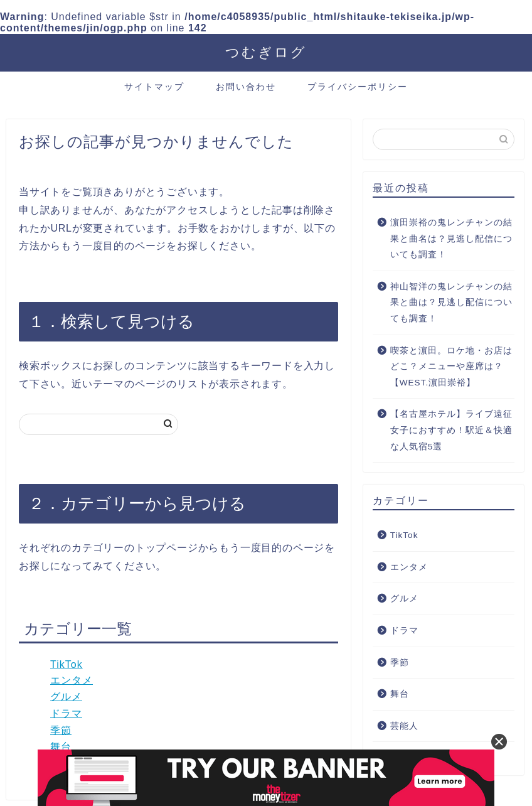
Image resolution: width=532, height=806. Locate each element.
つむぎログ (266, 52)
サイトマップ (154, 87)
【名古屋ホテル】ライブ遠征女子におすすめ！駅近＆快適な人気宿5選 (451, 430)
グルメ (66, 696)
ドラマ (66, 713)
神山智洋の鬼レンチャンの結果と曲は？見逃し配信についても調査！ (451, 303)
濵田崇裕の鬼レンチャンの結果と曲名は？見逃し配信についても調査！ (451, 239)
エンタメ (72, 680)
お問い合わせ (246, 87)
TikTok (66, 664)
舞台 (61, 747)
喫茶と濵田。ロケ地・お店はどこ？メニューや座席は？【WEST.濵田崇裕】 (451, 367)
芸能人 (404, 726)
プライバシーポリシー (358, 87)
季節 (61, 730)
